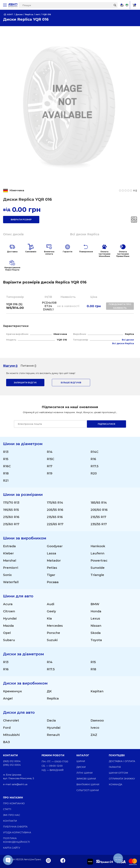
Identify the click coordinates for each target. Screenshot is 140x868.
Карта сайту (12, 848)
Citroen (9, 611)
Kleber (8, 553)
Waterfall (11, 582)
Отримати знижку (122, 779)
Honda (96, 611)
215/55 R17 (98, 517)
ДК (49, 691)
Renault (53, 735)
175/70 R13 (11, 503)
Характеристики (16, 326)
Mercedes (55, 626)
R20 (94, 473)
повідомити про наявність (120, 306)
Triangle (97, 575)
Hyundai (10, 618)
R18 (6, 473)
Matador (54, 561)
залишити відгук (25, 383)
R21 (6, 481)
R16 (93, 459)
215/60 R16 (11, 517)
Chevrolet (11, 720)
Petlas (52, 568)
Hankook (98, 546)
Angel (8, 698)
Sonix (7, 575)
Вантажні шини (88, 784)
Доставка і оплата (122, 761)
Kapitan (97, 691)
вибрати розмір (21, 220)
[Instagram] (48, 860)
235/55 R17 (99, 524)
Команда (116, 784)
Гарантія (115, 767)
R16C (7, 466)
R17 (50, 466)
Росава (53, 582)
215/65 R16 (55, 517)
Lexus (95, 618)
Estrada (9, 546)
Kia (49, 618)
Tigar (51, 575)
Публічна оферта (15, 827)
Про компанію (14, 803)
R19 (50, 473)
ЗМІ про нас (12, 815)
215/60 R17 (11, 524)
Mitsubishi (11, 735)
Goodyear (55, 546)
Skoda (96, 633)
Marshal (10, 561)
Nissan (96, 626)
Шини (81, 761)
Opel (7, 633)
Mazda (8, 626)
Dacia (51, 720)
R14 (50, 452)
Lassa (52, 553)
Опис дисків (13, 234)
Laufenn (97, 553)
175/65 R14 (55, 503)
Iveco (95, 728)
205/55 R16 (55, 510)
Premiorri (11, 568)
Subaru (9, 640)
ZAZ (94, 735)
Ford (7, 728)
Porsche (53, 633)
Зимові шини (86, 779)
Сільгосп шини (88, 790)
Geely (51, 611)
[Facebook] (63, 860)
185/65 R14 (99, 503)
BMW (95, 604)
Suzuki (52, 640)
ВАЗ (6, 742)
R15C (51, 459)
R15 (6, 459)
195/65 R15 (11, 510)
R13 (6, 452)
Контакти (10, 821)
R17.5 (94, 466)
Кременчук (13, 691)
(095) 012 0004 (12, 765)
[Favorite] (127, 5)
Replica (53, 698)
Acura (8, 604)
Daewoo (97, 720)
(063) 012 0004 (12, 761)
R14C (94, 452)
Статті (7, 809)
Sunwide (98, 568)
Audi (51, 604)
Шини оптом (118, 773)
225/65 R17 (55, 524)
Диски (81, 767)
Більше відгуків (71, 383)
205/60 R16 (99, 510)
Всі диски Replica (85, 234)
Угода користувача (17, 832)
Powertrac (99, 561)
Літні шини (85, 773)
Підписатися (107, 424)
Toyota (96, 640)
